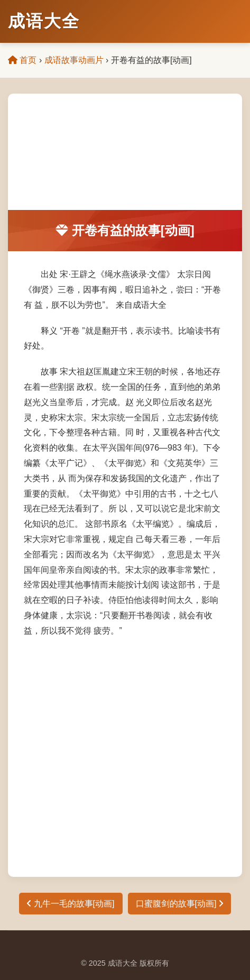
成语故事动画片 (74, 60)
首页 (22, 60)
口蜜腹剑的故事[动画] (179, 904)
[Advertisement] (125, 152)
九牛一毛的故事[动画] (71, 904)
